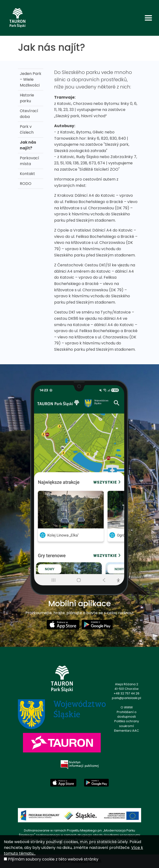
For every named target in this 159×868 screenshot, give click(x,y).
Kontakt (27, 174)
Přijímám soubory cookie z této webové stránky (53, 859)
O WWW (127, 707)
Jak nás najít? (28, 145)
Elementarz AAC (126, 731)
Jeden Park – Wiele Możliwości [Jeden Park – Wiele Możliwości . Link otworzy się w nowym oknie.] (31, 79)
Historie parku (27, 98)
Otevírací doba (29, 114)
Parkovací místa (29, 161)
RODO (26, 184)
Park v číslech (27, 129)
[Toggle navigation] (148, 18)
